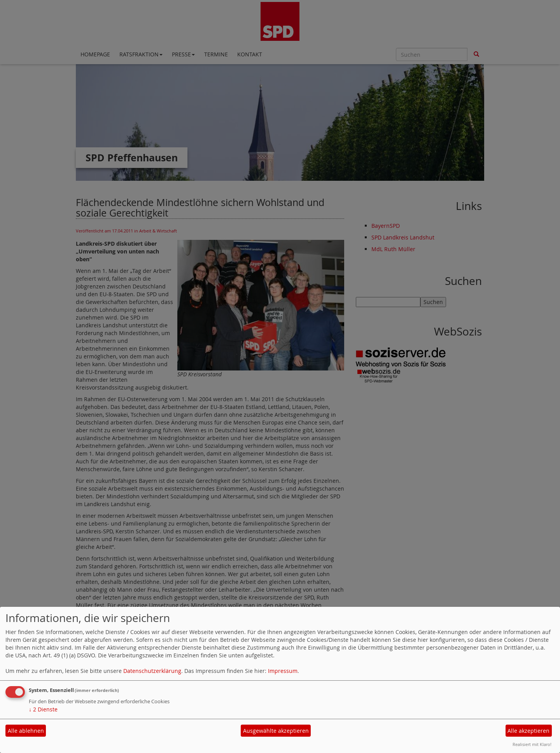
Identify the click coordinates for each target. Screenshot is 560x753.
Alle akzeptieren (528, 731)
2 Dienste (43, 709)
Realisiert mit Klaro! (532, 744)
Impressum (283, 671)
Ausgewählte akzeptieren (276, 731)
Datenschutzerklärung (152, 671)
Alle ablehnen (26, 731)
